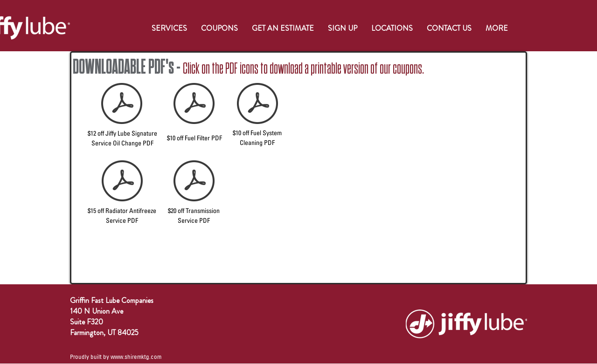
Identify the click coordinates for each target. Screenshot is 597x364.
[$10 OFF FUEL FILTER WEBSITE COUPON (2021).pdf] (194, 104)
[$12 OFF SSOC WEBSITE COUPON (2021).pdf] (122, 104)
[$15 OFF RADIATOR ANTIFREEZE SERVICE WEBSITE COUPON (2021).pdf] (122, 182)
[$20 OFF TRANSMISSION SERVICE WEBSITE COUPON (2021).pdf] (194, 182)
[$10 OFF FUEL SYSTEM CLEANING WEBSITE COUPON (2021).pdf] (257, 104)
